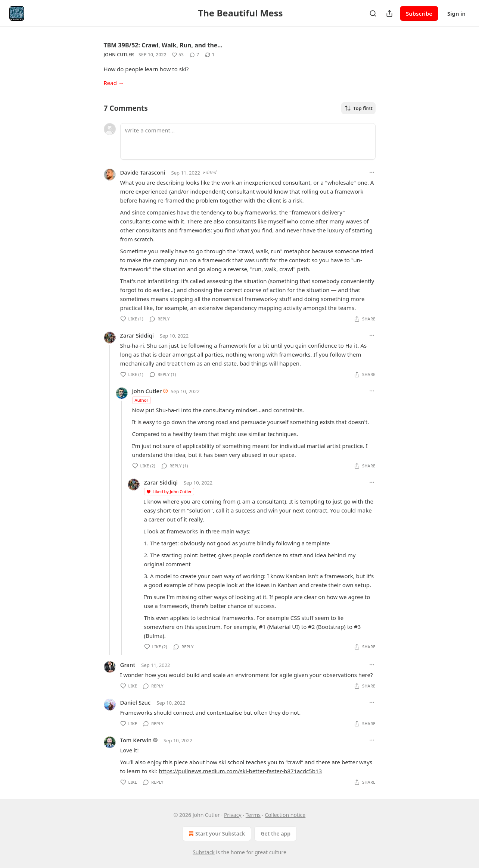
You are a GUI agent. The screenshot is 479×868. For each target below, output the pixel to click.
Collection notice (285, 815)
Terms (253, 815)
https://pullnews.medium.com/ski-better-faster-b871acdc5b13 (240, 771)
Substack (204, 852)
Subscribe (419, 13)
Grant (128, 665)
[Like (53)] (178, 55)
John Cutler (119, 55)
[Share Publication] (389, 13)
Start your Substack (216, 834)
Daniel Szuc (136, 702)
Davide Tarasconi (143, 172)
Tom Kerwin (136, 740)
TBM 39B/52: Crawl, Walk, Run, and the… (163, 45)
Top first (358, 108)
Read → (114, 83)
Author (142, 400)
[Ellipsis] (372, 172)
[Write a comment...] (248, 141)
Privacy (233, 815)
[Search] (373, 13)
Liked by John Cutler (169, 491)
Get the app (276, 833)
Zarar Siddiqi (137, 335)
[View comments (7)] (194, 55)
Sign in (456, 13)
